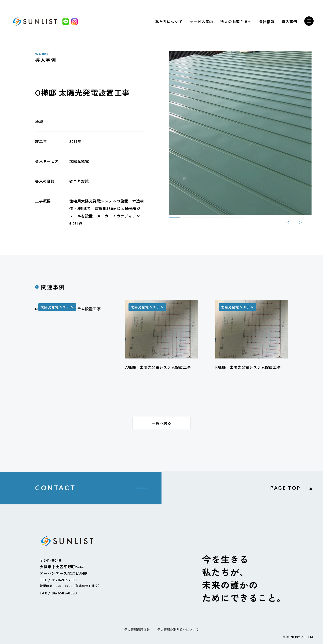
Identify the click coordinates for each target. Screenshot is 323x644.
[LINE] (66, 22)
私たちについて (169, 22)
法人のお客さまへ (236, 22)
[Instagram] (74, 22)
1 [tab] (171, 220)
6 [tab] (235, 220)
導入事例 (289, 22)
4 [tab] (210, 220)
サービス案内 (201, 22)
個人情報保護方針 (137, 629)
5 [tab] (223, 220)
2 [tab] (184, 220)
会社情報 (267, 22)
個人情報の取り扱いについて (178, 629)
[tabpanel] (240, 133)
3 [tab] (197, 220)
